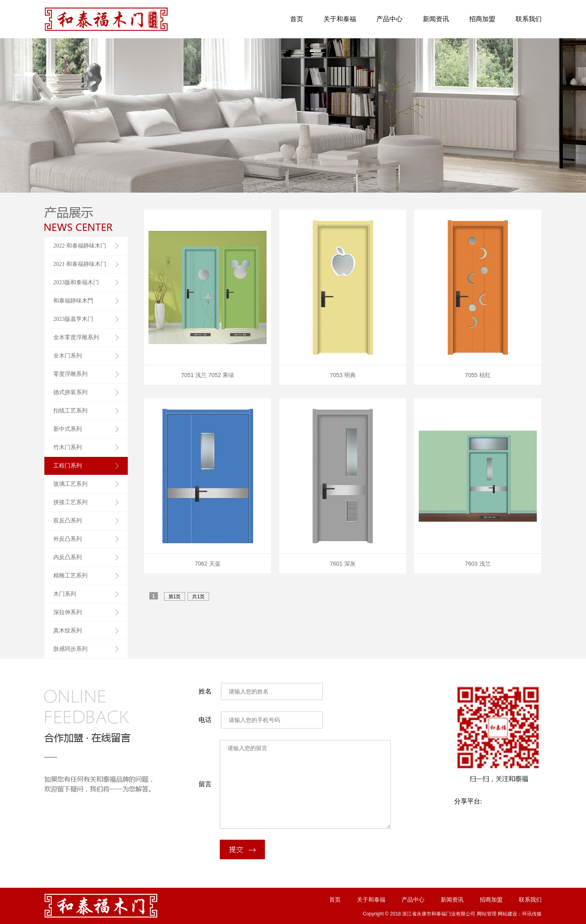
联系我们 (529, 19)
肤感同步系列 (70, 649)
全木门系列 (68, 356)
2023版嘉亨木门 (73, 319)
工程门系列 (68, 466)
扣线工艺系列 (70, 411)
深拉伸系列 (68, 612)
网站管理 (487, 914)
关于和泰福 (340, 19)
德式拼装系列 (70, 392)
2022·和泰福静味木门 (80, 246)
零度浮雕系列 (70, 374)
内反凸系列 (68, 557)
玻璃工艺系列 (70, 484)
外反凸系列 (68, 539)
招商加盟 (482, 19)
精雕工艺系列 (70, 576)
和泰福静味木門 (73, 301)
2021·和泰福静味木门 (80, 264)
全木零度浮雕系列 (76, 337)
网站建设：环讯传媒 (520, 914)
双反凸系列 (68, 521)
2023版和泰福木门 (76, 282)
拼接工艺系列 (70, 502)
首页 (297, 19)
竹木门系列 (68, 447)
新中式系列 (68, 429)
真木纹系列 (68, 631)
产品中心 (389, 19)
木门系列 (65, 594)
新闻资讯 (436, 19)
